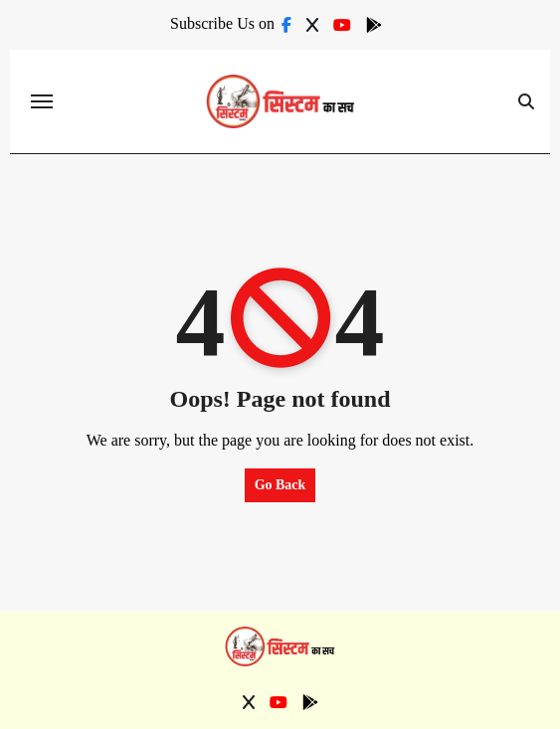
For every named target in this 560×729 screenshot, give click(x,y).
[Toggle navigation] (42, 101)
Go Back (280, 485)
